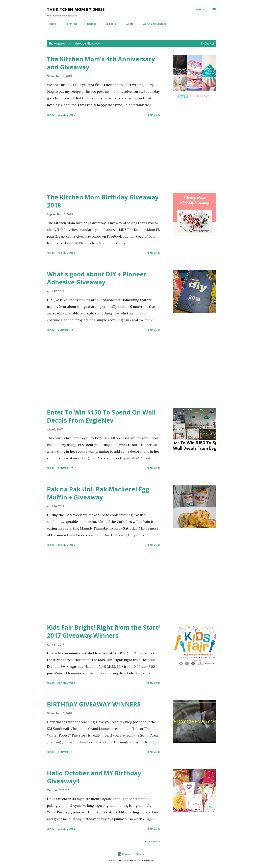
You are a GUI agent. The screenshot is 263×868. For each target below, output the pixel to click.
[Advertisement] (104, 155)
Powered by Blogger (131, 854)
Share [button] (51, 115)
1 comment (65, 752)
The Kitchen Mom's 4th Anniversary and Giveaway (101, 63)
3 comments (65, 330)
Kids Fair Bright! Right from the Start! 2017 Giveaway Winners (103, 631)
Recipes (90, 24)
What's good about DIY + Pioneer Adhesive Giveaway (97, 278)
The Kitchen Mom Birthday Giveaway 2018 (103, 201)
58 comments (66, 829)
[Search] (200, 9)
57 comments (66, 115)
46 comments (66, 545)
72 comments (66, 253)
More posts (153, 841)
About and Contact (153, 24)
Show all (208, 43)
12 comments (66, 683)
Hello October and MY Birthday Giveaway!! (94, 777)
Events (127, 24)
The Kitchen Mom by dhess (76, 9)
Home (50, 24)
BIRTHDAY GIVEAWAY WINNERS (94, 704)
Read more (154, 115)
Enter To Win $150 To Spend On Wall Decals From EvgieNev (101, 416)
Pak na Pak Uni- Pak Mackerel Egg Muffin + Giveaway (98, 493)
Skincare (109, 24)
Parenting (70, 24)
